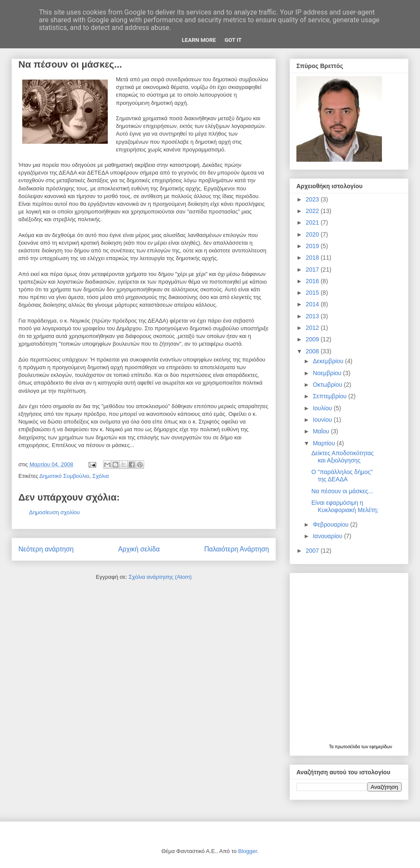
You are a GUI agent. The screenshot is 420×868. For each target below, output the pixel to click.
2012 (313, 328)
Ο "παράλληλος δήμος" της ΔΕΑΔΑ (342, 475)
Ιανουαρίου (328, 536)
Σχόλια (101, 476)
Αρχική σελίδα (139, 549)
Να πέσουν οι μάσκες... (342, 491)
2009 (313, 339)
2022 (313, 211)
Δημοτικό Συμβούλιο (64, 476)
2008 (313, 351)
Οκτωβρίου (328, 385)
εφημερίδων (381, 747)
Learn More (199, 40)
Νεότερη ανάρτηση (46, 549)
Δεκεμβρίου (329, 361)
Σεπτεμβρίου (330, 396)
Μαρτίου (325, 443)
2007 (313, 551)
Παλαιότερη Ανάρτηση (237, 549)
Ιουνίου (323, 420)
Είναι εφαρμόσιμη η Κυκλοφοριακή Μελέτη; (345, 506)
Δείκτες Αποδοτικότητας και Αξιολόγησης (343, 457)
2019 (313, 246)
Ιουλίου (323, 408)
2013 (313, 316)
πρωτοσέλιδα (348, 747)
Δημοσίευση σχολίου (55, 512)
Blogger (248, 851)
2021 (313, 222)
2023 (313, 199)
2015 (313, 293)
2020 (313, 234)
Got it (233, 40)
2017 (313, 270)
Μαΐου (322, 431)
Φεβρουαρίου (331, 524)
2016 (313, 281)
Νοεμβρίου (328, 373)
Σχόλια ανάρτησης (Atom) (160, 577)
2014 (313, 304)
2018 (313, 258)
